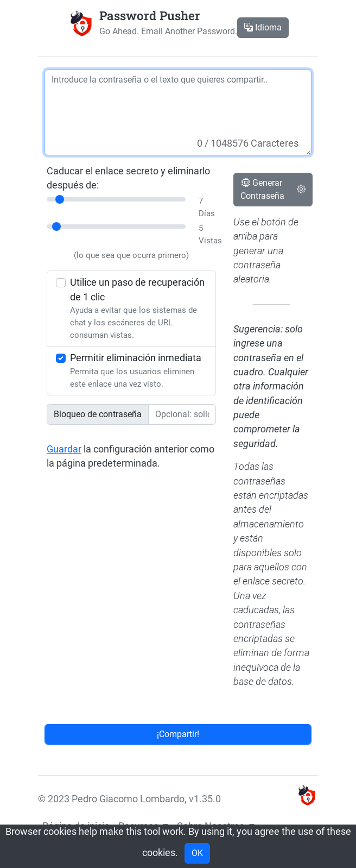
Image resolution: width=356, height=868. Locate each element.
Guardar (64, 449)
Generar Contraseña (262, 189)
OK (197, 853)
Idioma (263, 27)
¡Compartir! (178, 734)
